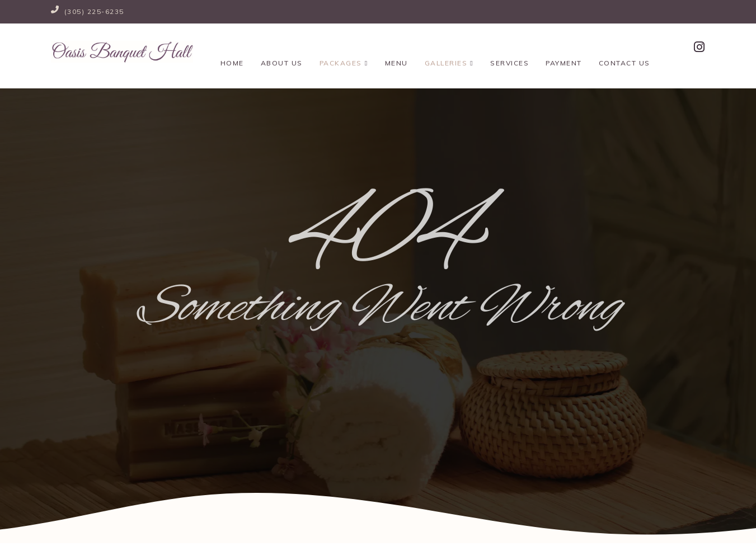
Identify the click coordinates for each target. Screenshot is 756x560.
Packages (343, 48)
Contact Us (623, 48)
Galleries (448, 48)
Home (231, 48)
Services (508, 48)
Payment (563, 48)
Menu (395, 48)
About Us (281, 48)
